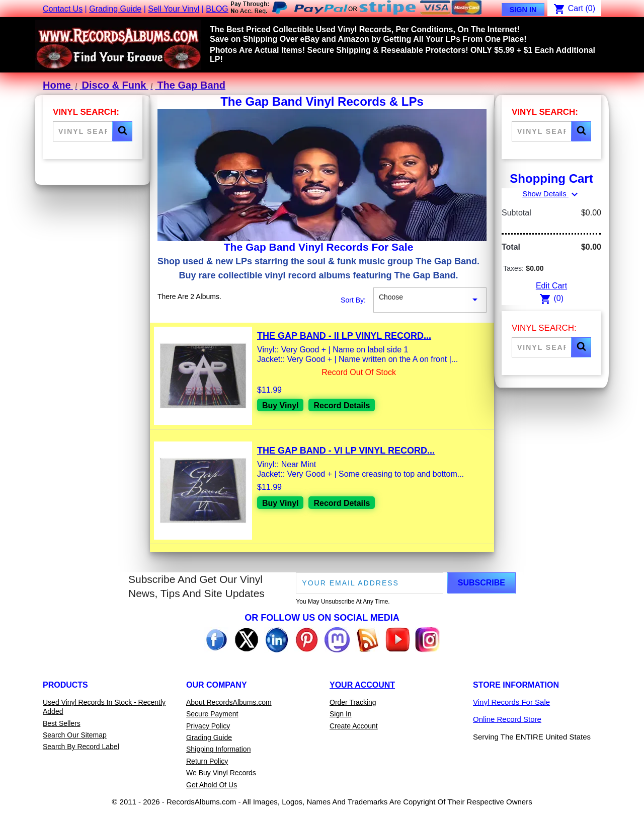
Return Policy (207, 761)
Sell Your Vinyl (174, 9)
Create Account (354, 726)
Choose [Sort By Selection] (430, 300)
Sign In (523, 10)
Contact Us (63, 9)
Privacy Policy (208, 726)
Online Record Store (507, 719)
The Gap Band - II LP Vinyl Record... (344, 336)
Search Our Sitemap (75, 735)
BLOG (217, 9)
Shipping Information (218, 749)
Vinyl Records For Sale (511, 702)
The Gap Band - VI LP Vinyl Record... (346, 451)
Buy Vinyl (280, 405)
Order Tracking (353, 702)
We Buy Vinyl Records (221, 773)
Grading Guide (115, 9)
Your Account (362, 685)
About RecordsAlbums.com (229, 702)
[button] (122, 131)
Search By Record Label (81, 747)
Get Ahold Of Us (212, 785)
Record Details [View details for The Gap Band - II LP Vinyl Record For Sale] (342, 405)
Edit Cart (551, 286)
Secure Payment (212, 714)
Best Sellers (62, 723)
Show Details (551, 194)
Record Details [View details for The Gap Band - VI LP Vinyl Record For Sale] (342, 503)
